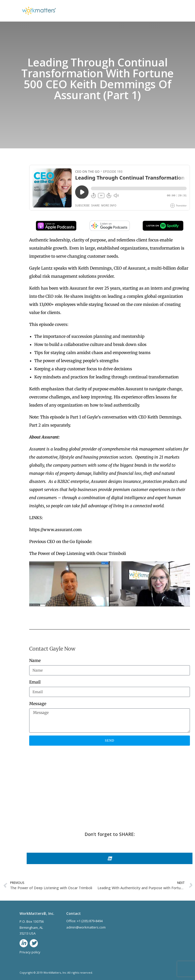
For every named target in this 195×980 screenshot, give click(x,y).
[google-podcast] (110, 229)
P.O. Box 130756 (32, 921)
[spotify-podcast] (163, 229)
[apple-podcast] (56, 229)
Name (35, 660)
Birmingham (29, 928)
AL (42, 928)
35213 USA (28, 933)
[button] (110, 858)
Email (35, 682)
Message (38, 704)
